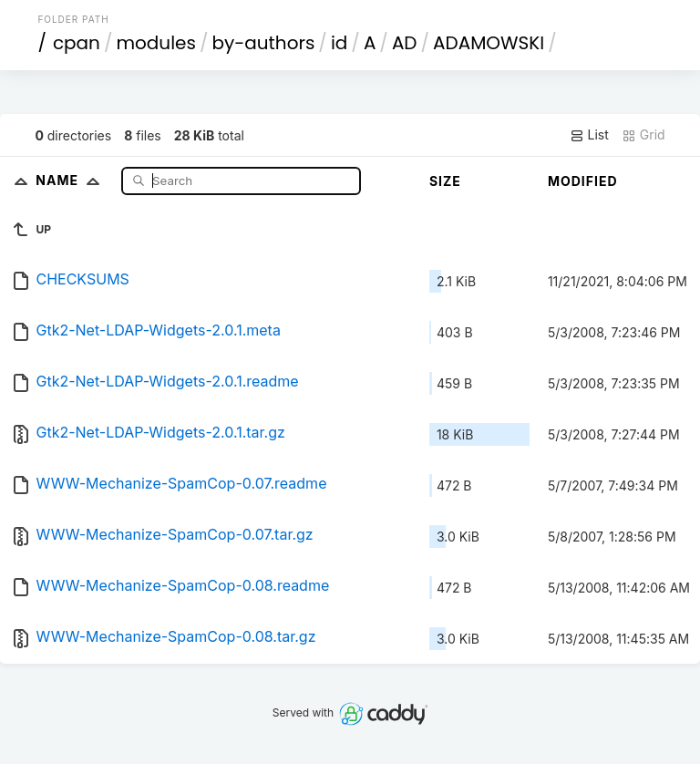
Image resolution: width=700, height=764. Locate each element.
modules (155, 43)
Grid (643, 135)
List (589, 135)
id (339, 43)
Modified (583, 181)
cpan (77, 43)
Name (72, 180)
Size (445, 181)
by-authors (263, 43)
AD (405, 43)
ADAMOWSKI (489, 43)
